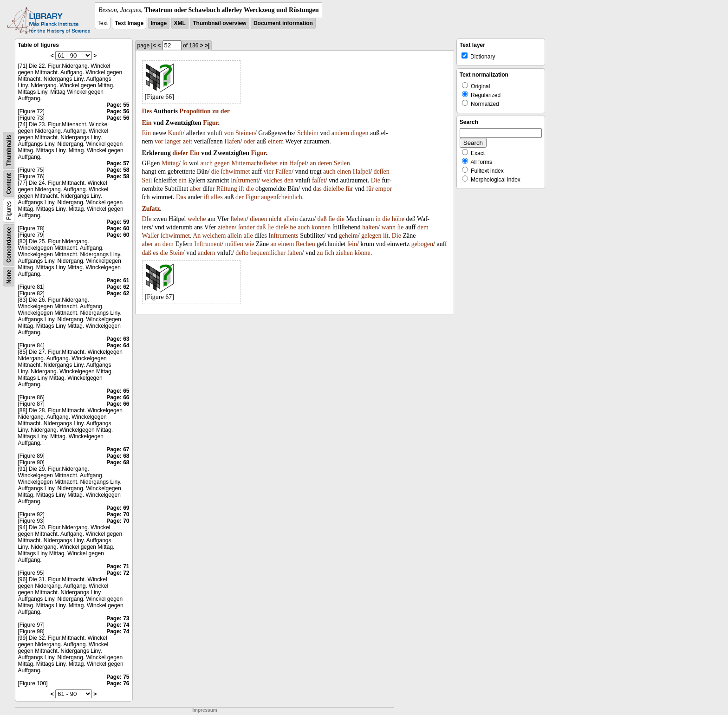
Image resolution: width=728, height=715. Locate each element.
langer (173, 141)
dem (423, 227)
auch (207, 163)
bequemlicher (268, 253)
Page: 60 (118, 228)
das (317, 189)
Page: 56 (118, 111)
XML (180, 23)
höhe (398, 219)
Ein (147, 123)
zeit (188, 141)
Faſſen (283, 172)
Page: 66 (118, 397)
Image (159, 23)
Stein (176, 253)
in (378, 219)
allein (290, 219)
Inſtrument (244, 180)
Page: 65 (118, 391)
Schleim (308, 133)
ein (283, 163)
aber (195, 189)
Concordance (9, 245)
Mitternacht (246, 163)
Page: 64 (118, 345)
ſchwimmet (235, 172)
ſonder (247, 227)
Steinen (245, 133)
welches (272, 180)
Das (181, 197)
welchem (214, 236)
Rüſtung (227, 189)
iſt (241, 189)
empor (383, 189)
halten (370, 227)
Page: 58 (118, 170)
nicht (275, 219)
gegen (222, 163)
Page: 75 (118, 677)
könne (363, 253)
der (225, 111)
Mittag (170, 163)
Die (376, 180)
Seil (147, 180)
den (289, 180)
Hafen (232, 141)
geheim (348, 236)
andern (340, 133)
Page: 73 (118, 618)
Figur (210, 123)
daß (322, 219)
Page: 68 (118, 456)
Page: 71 (118, 566)
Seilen (342, 163)
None (9, 277)
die (215, 172)
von (229, 133)
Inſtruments (283, 236)
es (156, 253)
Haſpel (298, 163)
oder (250, 141)
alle (248, 236)
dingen (359, 133)
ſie (331, 219)
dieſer (180, 153)
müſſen (234, 244)
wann (389, 227)
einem (276, 141)
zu (215, 111)
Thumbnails (9, 150)
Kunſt (175, 133)
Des (147, 111)
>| (207, 45)
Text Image (129, 23)
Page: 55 (118, 105)
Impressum (205, 710)
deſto (242, 253)
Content (9, 184)
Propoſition (195, 111)
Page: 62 (118, 287)
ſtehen (239, 219)
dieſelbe (333, 189)
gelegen (371, 236)
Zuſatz (151, 209)
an (313, 163)
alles (217, 197)
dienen (258, 219)
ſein (352, 244)
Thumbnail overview (219, 23)
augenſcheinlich (282, 197)
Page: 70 (118, 514)
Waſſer (151, 236)
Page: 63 (118, 339)
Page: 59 (118, 222)
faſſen (295, 253)
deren (325, 163)
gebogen (422, 244)
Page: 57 (118, 163)
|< (154, 45)
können (321, 227)
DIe (147, 219)
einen (344, 172)
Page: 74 (118, 625)
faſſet (319, 180)
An (197, 236)
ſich (329, 253)
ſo (185, 163)
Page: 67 (118, 449)
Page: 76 (118, 683)
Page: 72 (118, 573)
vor (159, 141)
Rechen (305, 244)
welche (197, 219)
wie (249, 244)
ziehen (226, 227)
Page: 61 (118, 280)
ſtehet (271, 163)
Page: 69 (118, 508)
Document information (283, 23)
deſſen (382, 172)
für (349, 189)
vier (269, 172)
